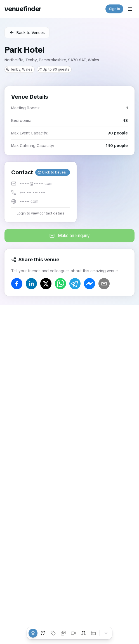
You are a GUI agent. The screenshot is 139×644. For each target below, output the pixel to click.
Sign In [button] (115, 9)
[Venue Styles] (43, 633)
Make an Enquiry (70, 236)
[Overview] (33, 633)
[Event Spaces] (83, 633)
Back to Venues (27, 33)
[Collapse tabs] (106, 633)
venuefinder (23, 9)
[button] (41, 192)
